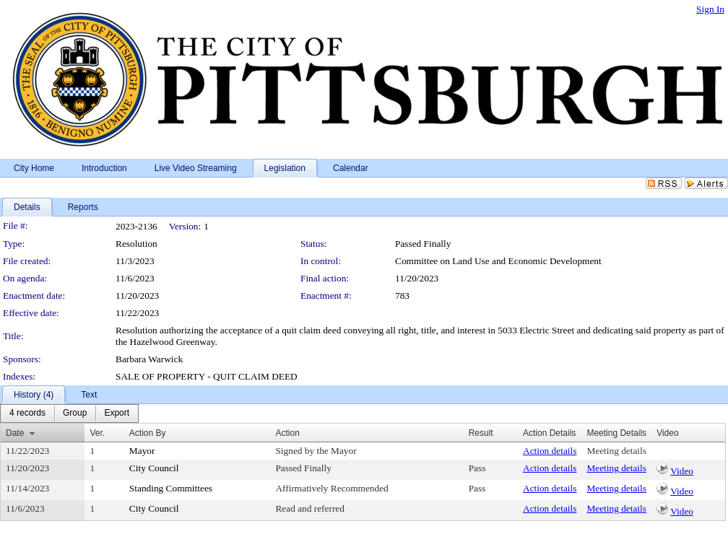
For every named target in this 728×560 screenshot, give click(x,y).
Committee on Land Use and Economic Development (498, 261)
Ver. (97, 433)
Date (15, 433)
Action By (148, 433)
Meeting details (616, 451)
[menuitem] (27, 414)
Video (682, 471)
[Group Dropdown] (75, 414)
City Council (154, 468)
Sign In (710, 9)
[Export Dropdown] (117, 414)
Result (481, 433)
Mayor (142, 451)
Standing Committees (171, 488)
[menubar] (69, 414)
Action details (550, 451)
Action (287, 433)
